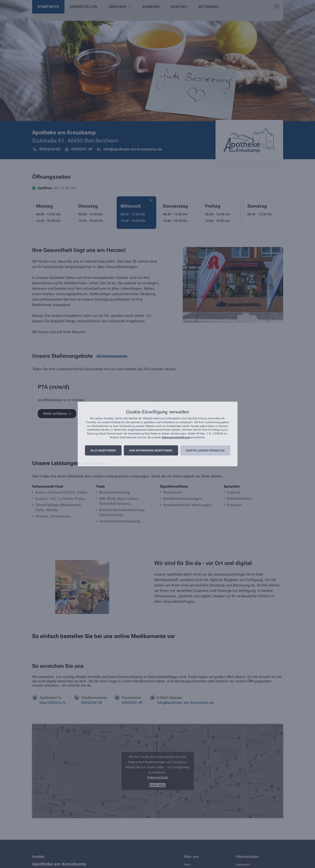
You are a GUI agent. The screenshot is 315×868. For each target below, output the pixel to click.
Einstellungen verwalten (205, 451)
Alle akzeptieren (103, 451)
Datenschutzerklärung (176, 437)
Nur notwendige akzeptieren (151, 451)
